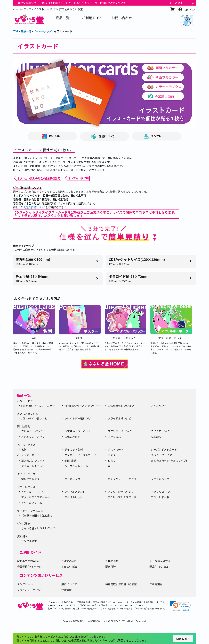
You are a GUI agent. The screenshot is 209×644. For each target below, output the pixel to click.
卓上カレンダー (74, 479)
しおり (112, 461)
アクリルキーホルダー (34, 492)
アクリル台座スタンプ (121, 492)
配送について (103, 136)
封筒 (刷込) (71, 461)
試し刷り (156, 437)
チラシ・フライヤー (163, 455)
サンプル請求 (29, 541)
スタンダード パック (120, 431)
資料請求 (22, 536)
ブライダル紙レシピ (119, 418)
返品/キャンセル (159, 566)
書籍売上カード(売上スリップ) (169, 461)
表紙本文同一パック (33, 437)
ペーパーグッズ (26, 445)
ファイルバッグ (160, 479)
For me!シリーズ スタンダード (83, 406)
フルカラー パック (32, 431)
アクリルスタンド (75, 492)
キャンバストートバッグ (122, 479)
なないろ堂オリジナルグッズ (38, 528)
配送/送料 (111, 566)
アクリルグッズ (26, 487)
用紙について (69, 584)
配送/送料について (34, 207)
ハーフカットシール (76, 466)
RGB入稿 (51, 136)
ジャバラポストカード (164, 449)
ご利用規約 (156, 584)
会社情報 (66, 590)
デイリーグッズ (26, 474)
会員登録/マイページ (29, 566)
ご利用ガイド (30, 552)
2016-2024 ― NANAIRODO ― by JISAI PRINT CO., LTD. (100, 621)
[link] (180, 606)
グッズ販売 (24, 523)
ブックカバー (116, 437)
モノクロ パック (161, 431)
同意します (183, 639)
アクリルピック (74, 497)
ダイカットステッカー (34, 466)
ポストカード (116, 449)
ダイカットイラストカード (80, 455)
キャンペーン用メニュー (31, 511)
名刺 (24, 449)
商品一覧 (24, 395)
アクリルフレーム (32, 503)
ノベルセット (159, 406)
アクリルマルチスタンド (122, 497)
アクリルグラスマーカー (36, 497)
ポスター (113, 455)
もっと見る (176, 3)
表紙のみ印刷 (72, 437)
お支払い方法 (69, 566)
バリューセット (26, 401)
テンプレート (155, 136)
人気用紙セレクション (121, 406)
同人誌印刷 (24, 426)
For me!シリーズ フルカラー (38, 406)
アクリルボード (160, 497)
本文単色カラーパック (78, 431)
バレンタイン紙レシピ (34, 418)
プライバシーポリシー (30, 590)
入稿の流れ (112, 561)
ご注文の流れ (69, 561)
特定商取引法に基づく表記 (121, 584)
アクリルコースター (163, 492)
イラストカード (30, 455)
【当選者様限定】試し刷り (37, 515)
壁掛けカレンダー (32, 479)
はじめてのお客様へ (29, 561)
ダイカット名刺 (74, 449)
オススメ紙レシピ (28, 414)
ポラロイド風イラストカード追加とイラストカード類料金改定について (84, 3)
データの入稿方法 (160, 561)
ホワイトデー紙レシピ (78, 418)
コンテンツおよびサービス (41, 575)
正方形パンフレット (33, 461)
